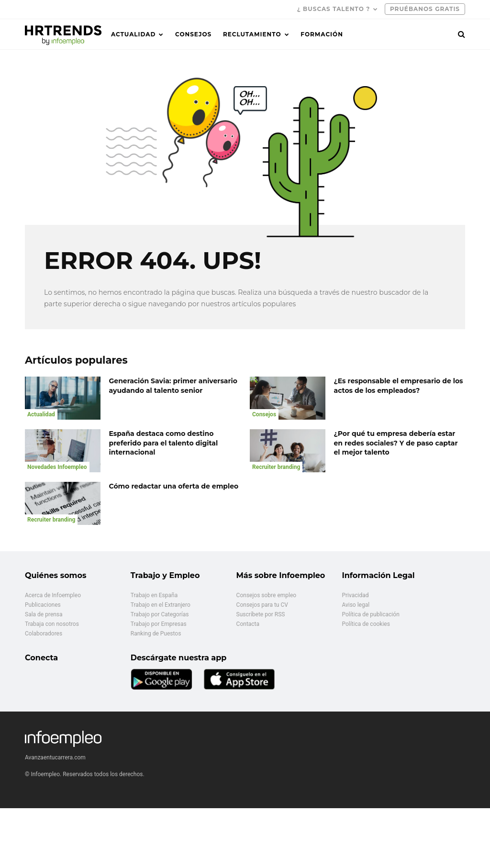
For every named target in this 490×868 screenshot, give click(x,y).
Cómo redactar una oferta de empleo (174, 486)
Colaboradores (44, 634)
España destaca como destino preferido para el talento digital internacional (164, 443)
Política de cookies (366, 624)
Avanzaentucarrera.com (55, 757)
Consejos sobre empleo (267, 595)
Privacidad (355, 595)
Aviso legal (356, 605)
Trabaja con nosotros (52, 624)
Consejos (193, 34)
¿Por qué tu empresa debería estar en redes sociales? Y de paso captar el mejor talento (396, 443)
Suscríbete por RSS (261, 614)
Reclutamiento (252, 34)
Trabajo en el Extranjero (161, 605)
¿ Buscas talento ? (334, 9)
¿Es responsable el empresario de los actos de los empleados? (399, 386)
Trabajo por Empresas (159, 624)
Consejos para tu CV (262, 605)
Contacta (248, 624)
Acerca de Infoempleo (53, 595)
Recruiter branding (276, 467)
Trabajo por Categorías (160, 614)
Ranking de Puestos (156, 634)
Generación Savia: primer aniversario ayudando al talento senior (173, 386)
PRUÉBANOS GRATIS (425, 9)
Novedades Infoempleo (57, 467)
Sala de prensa (44, 614)
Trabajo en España (154, 595)
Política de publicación (370, 614)
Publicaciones (43, 605)
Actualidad (133, 34)
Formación (322, 34)
